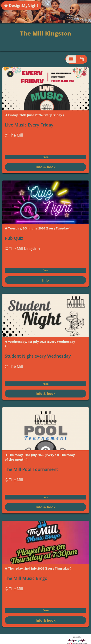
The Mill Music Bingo (26, 578)
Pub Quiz (14, 238)
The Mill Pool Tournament (31, 469)
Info (45, 280)
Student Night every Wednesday (38, 356)
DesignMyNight (21, 6)
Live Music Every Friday (29, 125)
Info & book (46, 167)
